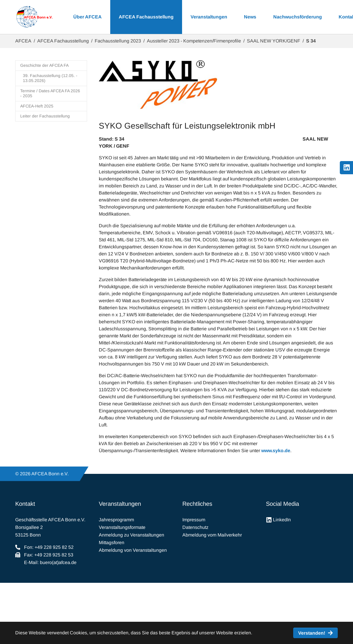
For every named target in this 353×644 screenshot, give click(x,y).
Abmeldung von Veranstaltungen (133, 550)
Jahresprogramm (116, 520)
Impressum (194, 520)
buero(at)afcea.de (58, 562)
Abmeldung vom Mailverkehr (212, 535)
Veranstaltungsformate (122, 527)
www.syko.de (276, 451)
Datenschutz (195, 527)
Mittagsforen (112, 543)
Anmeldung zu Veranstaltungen (131, 535)
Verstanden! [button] (312, 633)
